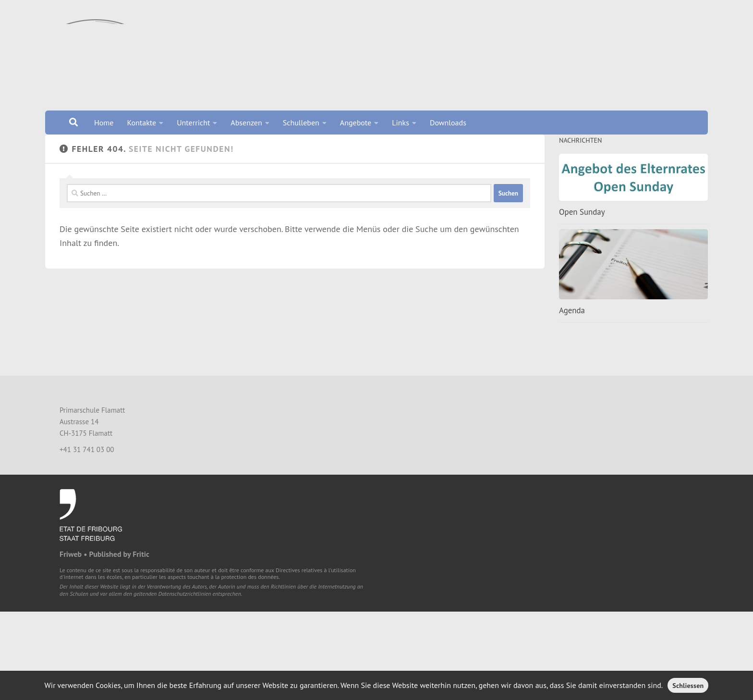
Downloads (448, 123)
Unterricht (193, 123)
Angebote (356, 123)
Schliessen (688, 686)
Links (401, 123)
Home (104, 123)
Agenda (572, 322)
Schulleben (301, 123)
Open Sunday (582, 224)
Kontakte (141, 123)
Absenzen (246, 123)
